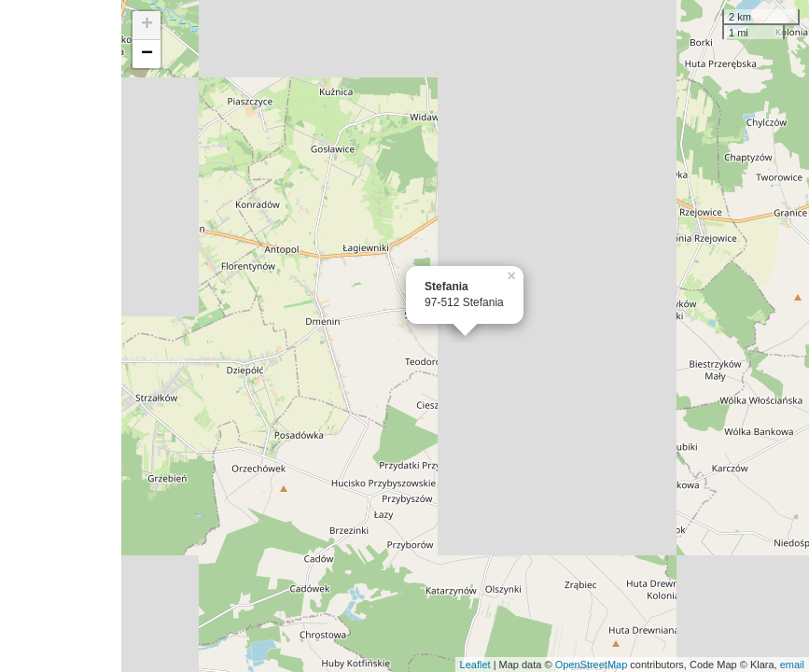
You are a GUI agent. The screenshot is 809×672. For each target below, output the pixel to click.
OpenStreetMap (592, 665)
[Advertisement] (61, 336)
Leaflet (475, 665)
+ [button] (147, 25)
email (792, 665)
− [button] (147, 54)
